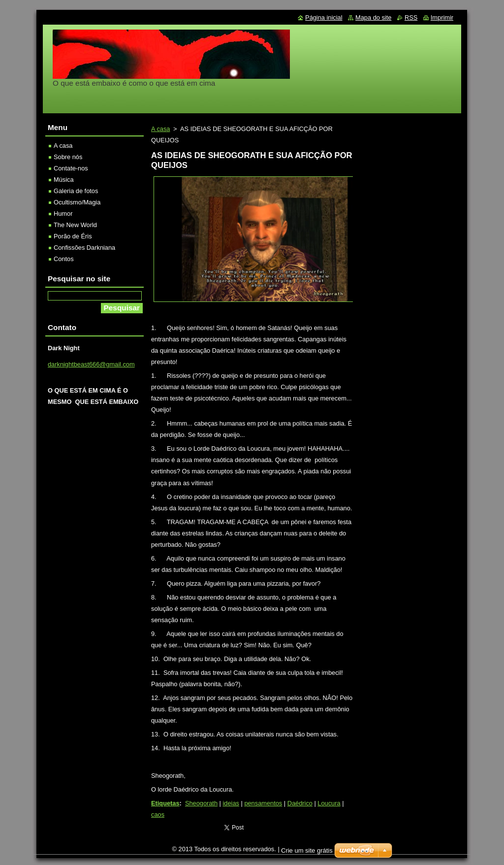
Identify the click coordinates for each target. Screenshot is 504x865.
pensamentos (263, 803)
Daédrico (300, 803)
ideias (231, 803)
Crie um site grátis (307, 850)
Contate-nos (71, 168)
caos (158, 815)
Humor (63, 214)
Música (64, 180)
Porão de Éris (73, 236)
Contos (64, 259)
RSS (411, 17)
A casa (160, 129)
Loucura (329, 803)
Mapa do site (373, 17)
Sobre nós (68, 157)
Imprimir (442, 17)
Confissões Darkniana (84, 248)
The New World (75, 225)
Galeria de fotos (76, 191)
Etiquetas (165, 803)
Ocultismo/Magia (77, 202)
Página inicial (324, 17)
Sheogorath (201, 803)
